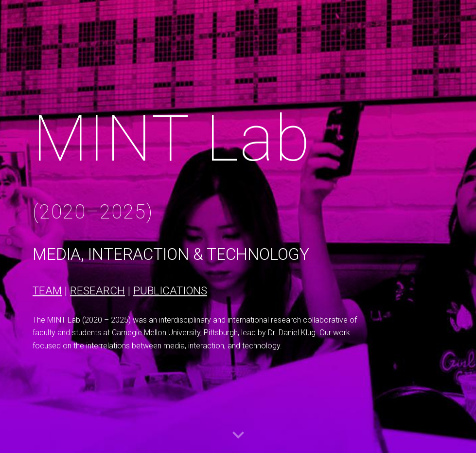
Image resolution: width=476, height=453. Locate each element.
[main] (202, 164)
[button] (238, 435)
